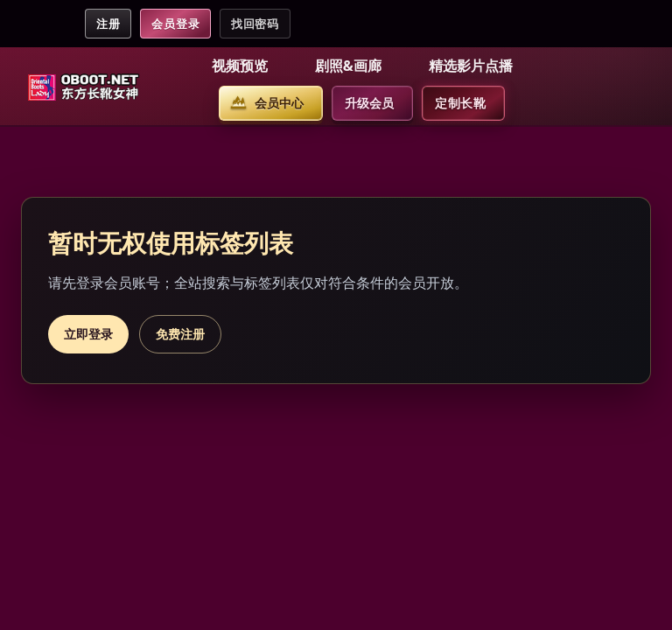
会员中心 (279, 103)
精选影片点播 (471, 66)
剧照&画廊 (348, 66)
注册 (108, 24)
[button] (242, 66)
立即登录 (88, 334)
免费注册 (180, 334)
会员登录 (175, 24)
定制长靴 (460, 103)
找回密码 (255, 24)
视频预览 (240, 66)
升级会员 (369, 103)
